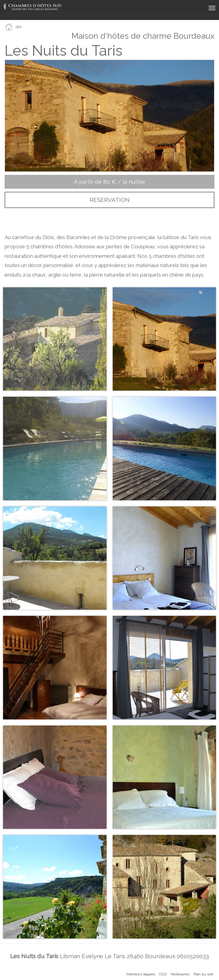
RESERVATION (110, 200)
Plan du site (203, 974)
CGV (163, 974)
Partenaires (180, 974)
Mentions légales (141, 974)
